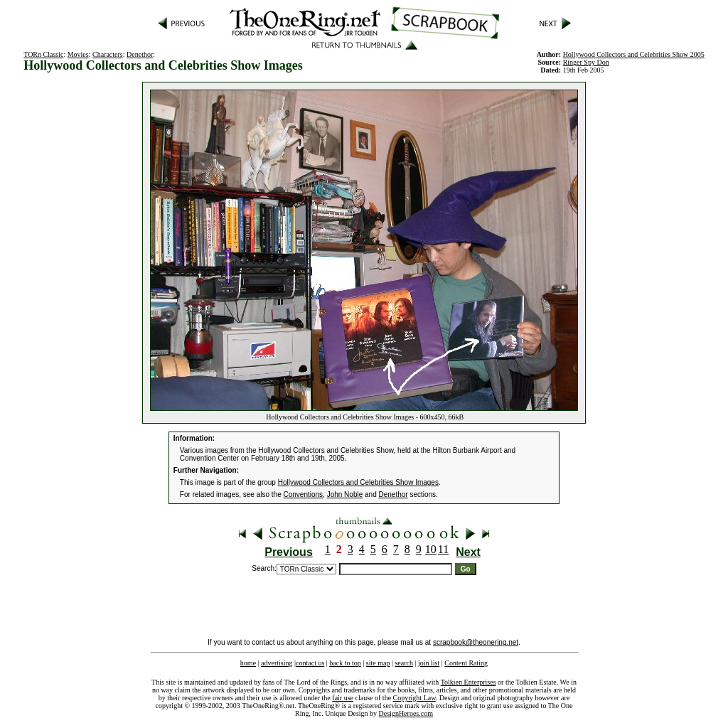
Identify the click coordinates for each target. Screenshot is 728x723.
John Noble (345, 494)
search (404, 663)
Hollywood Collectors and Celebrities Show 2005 (634, 54)
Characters (108, 54)
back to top (345, 663)
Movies (78, 54)
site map (378, 663)
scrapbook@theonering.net (476, 642)
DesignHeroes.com (406, 713)
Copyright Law (414, 698)
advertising (277, 663)
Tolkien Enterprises (469, 682)
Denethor (140, 54)
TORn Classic (43, 54)
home (248, 663)
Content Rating (466, 663)
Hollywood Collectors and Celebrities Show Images (358, 482)
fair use (343, 698)
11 (443, 549)
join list (429, 663)
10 (431, 549)
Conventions (304, 494)
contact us (310, 663)
